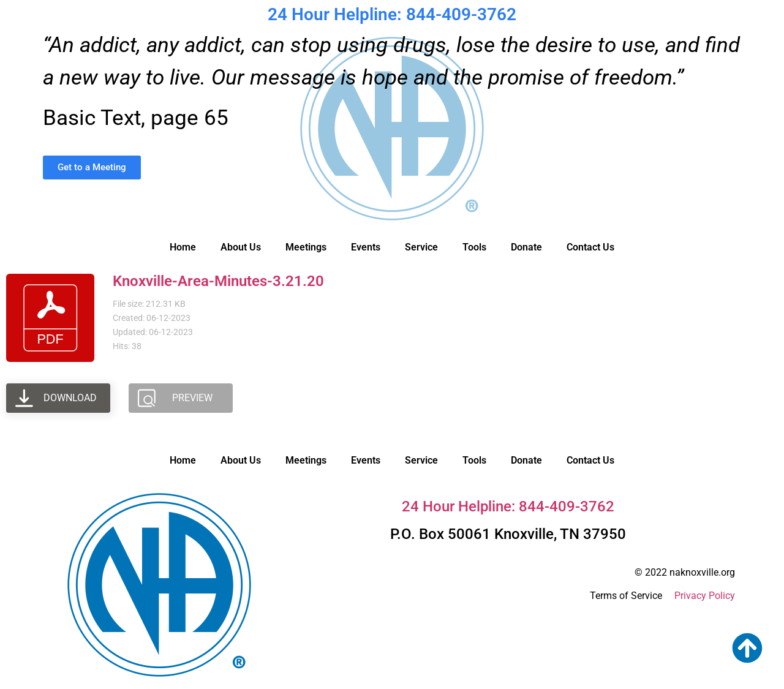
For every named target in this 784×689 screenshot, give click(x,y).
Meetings (306, 247)
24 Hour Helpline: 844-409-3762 (392, 14)
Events (366, 247)
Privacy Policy (705, 596)
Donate (526, 247)
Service (421, 247)
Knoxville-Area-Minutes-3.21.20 (218, 281)
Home (183, 247)
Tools (474, 247)
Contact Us (590, 247)
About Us (241, 247)
